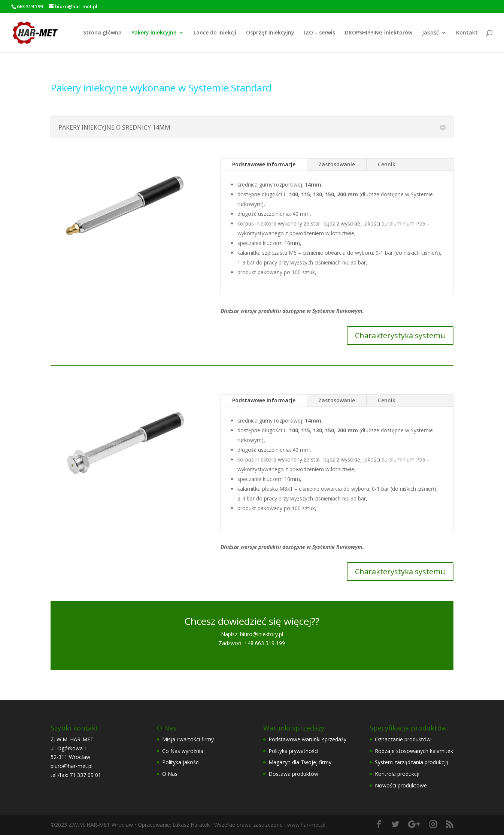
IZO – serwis (320, 33)
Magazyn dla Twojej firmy (300, 762)
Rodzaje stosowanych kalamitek (414, 751)
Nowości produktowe (401, 785)
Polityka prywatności (293, 751)
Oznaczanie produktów (403, 739)
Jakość (430, 33)
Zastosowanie (337, 164)
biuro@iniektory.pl (262, 634)
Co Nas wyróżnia (183, 751)
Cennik (387, 164)
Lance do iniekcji (215, 33)
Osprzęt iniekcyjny (270, 33)
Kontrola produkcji (397, 774)
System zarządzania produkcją (412, 762)
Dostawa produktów (293, 774)
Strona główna (102, 33)
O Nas (170, 774)
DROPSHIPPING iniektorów (379, 33)
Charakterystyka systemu (400, 335)
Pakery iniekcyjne (154, 33)
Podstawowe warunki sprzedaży (307, 739)
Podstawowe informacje (264, 164)
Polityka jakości (181, 762)
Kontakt (467, 33)
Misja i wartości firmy (188, 739)
